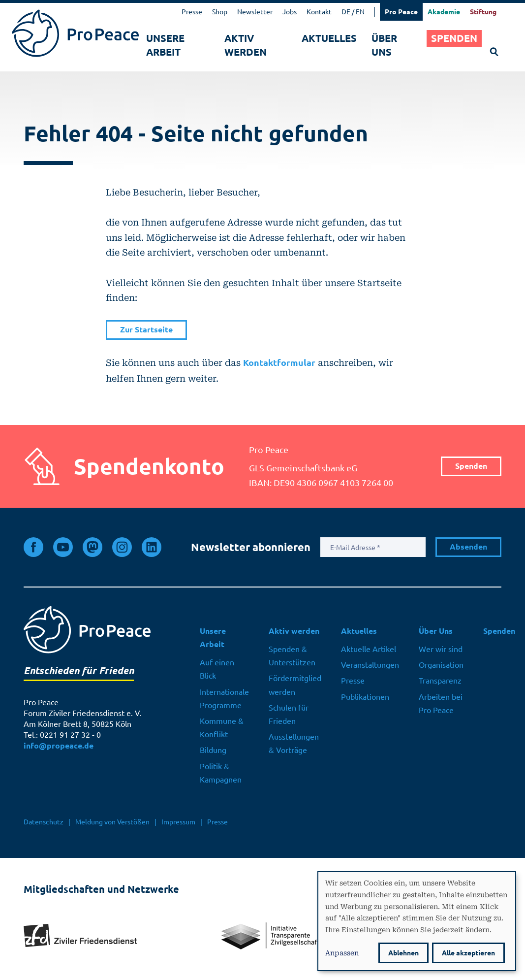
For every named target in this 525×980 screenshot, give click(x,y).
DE (346, 12)
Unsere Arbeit (165, 45)
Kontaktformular (279, 363)
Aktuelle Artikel (369, 649)
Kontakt (319, 12)
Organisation (441, 665)
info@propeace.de (59, 746)
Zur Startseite (146, 330)
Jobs (290, 12)
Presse (192, 12)
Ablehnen (403, 953)
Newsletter (255, 12)
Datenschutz (44, 822)
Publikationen (365, 697)
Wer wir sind (441, 649)
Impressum (178, 822)
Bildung (213, 750)
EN (360, 12)
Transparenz (440, 681)
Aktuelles (329, 38)
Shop (220, 12)
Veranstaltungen (370, 665)
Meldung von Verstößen (112, 822)
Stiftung (483, 12)
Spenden (454, 38)
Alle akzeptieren (468, 953)
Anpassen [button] (342, 952)
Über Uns (384, 45)
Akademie (444, 12)
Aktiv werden (246, 45)
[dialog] (417, 921)
